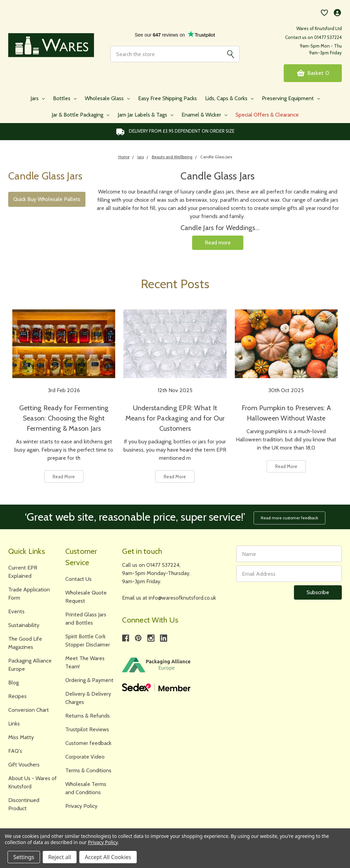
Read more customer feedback (290, 518)
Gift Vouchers (24, 765)
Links (14, 724)
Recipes (17, 696)
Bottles (65, 98)
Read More (64, 477)
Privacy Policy (81, 806)
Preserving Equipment (291, 98)
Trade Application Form (29, 594)
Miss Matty (21, 737)
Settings (24, 857)
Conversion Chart (29, 710)
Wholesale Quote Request (86, 597)
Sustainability (24, 625)
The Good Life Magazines (25, 643)
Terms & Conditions (88, 770)
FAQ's (15, 751)
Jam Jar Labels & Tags (145, 115)
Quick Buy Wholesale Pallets (47, 199)
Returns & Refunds (87, 716)
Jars (38, 98)
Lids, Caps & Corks (229, 98)
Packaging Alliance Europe (30, 665)
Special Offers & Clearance (267, 115)
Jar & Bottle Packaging (80, 115)
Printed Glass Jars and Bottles (86, 619)
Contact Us (78, 579)
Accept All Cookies (108, 857)
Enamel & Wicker (204, 115)
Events (16, 611)
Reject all (60, 857)
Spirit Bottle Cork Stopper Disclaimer (88, 640)
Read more (218, 243)
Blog (14, 683)
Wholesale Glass (107, 98)
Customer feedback (88, 743)
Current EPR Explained (23, 572)
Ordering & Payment (89, 680)
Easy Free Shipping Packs (167, 98)
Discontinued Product (24, 804)
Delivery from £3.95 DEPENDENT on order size (175, 132)
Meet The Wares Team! (85, 662)
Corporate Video (85, 757)
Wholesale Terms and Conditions (86, 788)
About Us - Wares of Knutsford (32, 782)
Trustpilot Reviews (87, 729)
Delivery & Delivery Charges (88, 698)
